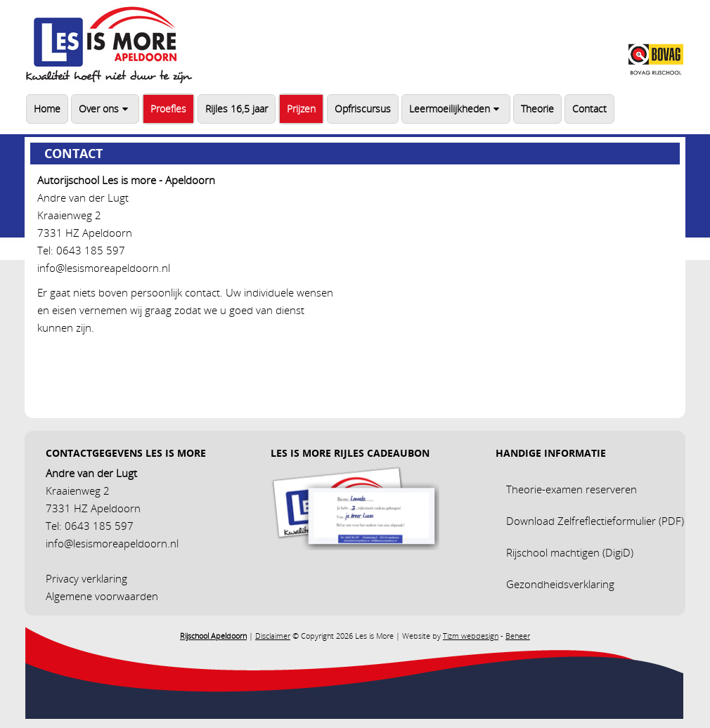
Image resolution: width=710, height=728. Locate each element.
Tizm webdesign (471, 636)
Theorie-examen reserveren (572, 489)
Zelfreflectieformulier (607, 521)
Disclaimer (273, 636)
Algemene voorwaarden (102, 596)
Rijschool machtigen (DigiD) (570, 552)
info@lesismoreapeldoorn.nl (104, 268)
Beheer (518, 636)
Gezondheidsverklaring (560, 584)
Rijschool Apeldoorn (213, 636)
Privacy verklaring (86, 578)
